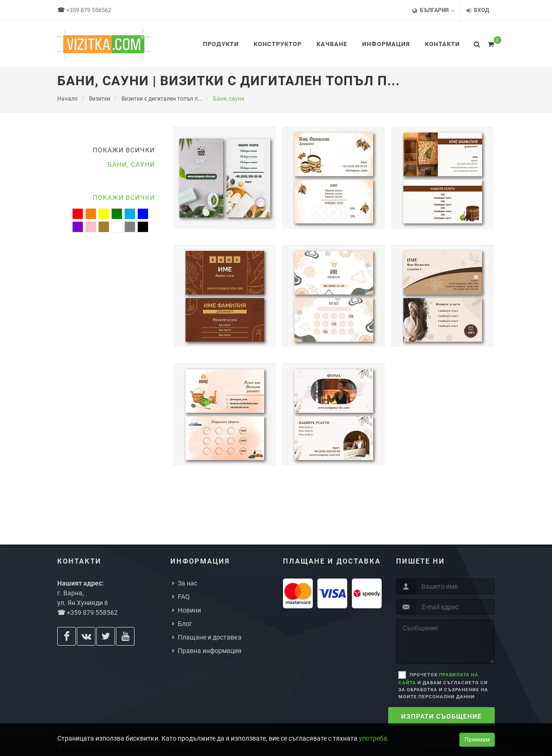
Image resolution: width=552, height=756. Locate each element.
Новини (189, 610)
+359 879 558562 (89, 10)
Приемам (477, 740)
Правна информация (210, 651)
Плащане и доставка (210, 637)
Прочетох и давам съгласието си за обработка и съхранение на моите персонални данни (443, 686)
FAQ (184, 597)
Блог (185, 624)
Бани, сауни (131, 164)
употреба (373, 738)
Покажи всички (124, 150)
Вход (478, 10)
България (434, 10)
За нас (188, 583)
